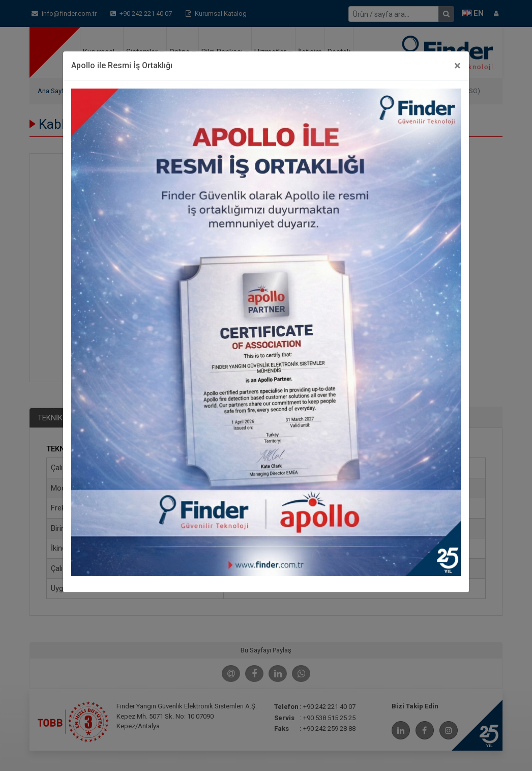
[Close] (457, 66)
